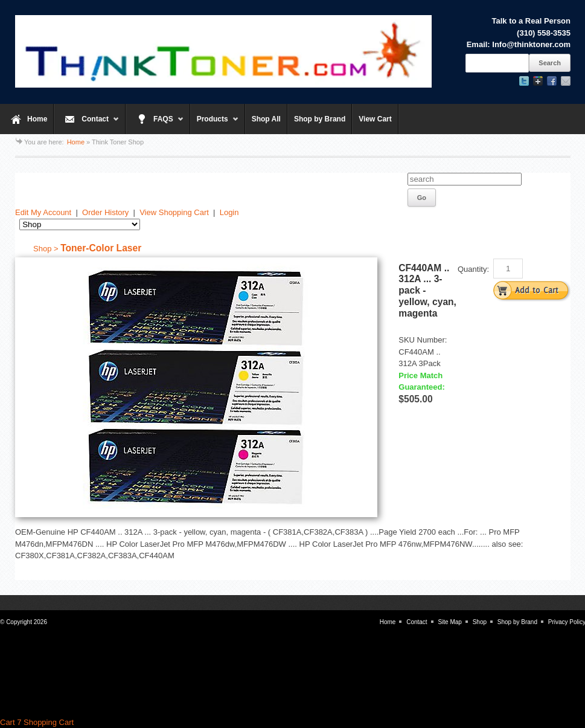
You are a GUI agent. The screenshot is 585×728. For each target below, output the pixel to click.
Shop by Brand (320, 119)
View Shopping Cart (174, 212)
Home (37, 119)
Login (229, 212)
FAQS (155, 124)
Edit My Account (43, 212)
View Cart (375, 119)
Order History (105, 212)
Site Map (449, 622)
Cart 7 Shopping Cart (37, 722)
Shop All (266, 119)
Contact (87, 124)
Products (215, 124)
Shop (480, 622)
